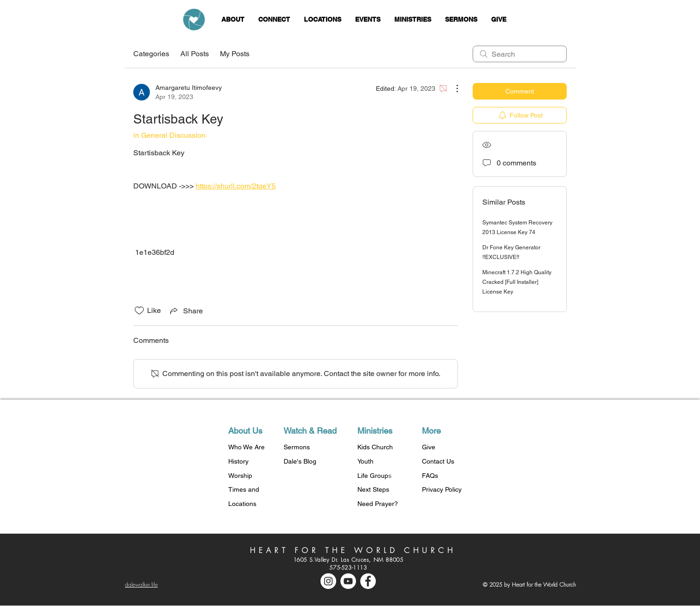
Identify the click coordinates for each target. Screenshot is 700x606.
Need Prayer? (378, 504)
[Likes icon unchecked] (139, 311)
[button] (233, 20)
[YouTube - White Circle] (348, 581)
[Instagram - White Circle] (328, 581)
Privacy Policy (442, 489)
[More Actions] (452, 88)
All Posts (195, 54)
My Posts (235, 54)
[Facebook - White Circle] (368, 581)
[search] (520, 54)
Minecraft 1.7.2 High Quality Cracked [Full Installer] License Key (517, 282)
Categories (151, 54)
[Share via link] (186, 311)
